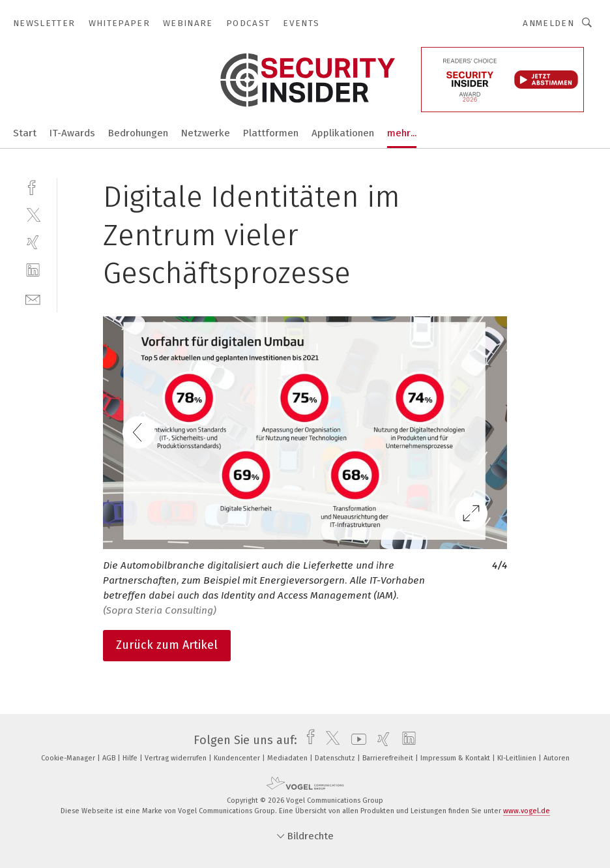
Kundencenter (238, 758)
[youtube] (356, 740)
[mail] (33, 298)
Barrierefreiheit (389, 758)
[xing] (33, 242)
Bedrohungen (138, 133)
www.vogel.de (527, 811)
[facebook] (33, 186)
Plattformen (271, 133)
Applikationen (343, 133)
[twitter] (33, 214)
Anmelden (548, 23)
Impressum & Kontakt (456, 758)
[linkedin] (33, 270)
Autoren (557, 758)
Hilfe (131, 758)
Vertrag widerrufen (177, 758)
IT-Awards (72, 133)
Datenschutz (336, 758)
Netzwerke (206, 133)
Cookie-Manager (69, 758)
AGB (110, 758)
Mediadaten (288, 758)
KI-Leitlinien (518, 758)
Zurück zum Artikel (167, 645)
